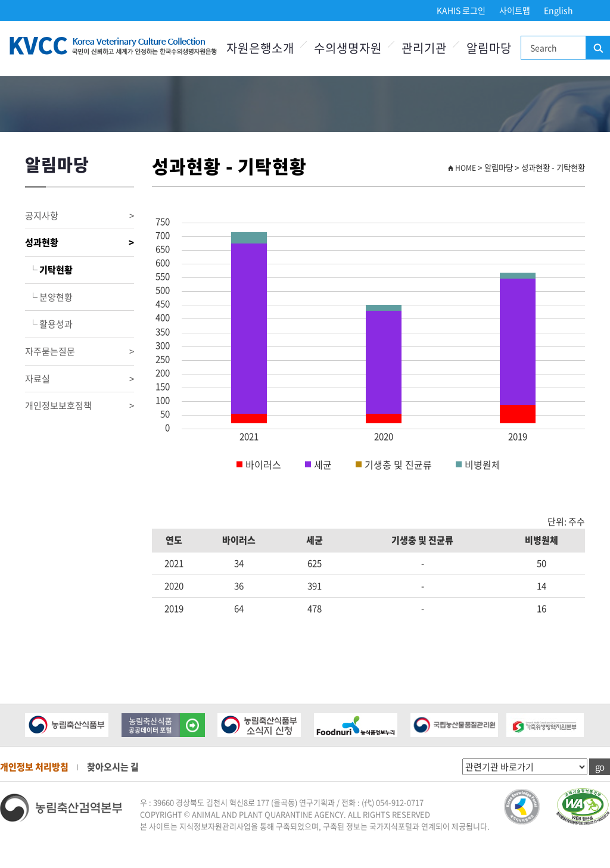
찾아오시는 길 (113, 767)
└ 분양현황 (49, 297)
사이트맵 (515, 10)
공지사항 (80, 216)
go (600, 767)
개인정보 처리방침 (34, 767)
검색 (597, 48)
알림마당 (489, 48)
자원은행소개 (260, 48)
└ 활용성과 (49, 324)
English (558, 10)
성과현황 (80, 243)
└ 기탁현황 (49, 270)
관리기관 (424, 48)
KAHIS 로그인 (461, 10)
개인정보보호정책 (80, 406)
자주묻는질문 (80, 352)
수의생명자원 (348, 48)
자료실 (80, 379)
